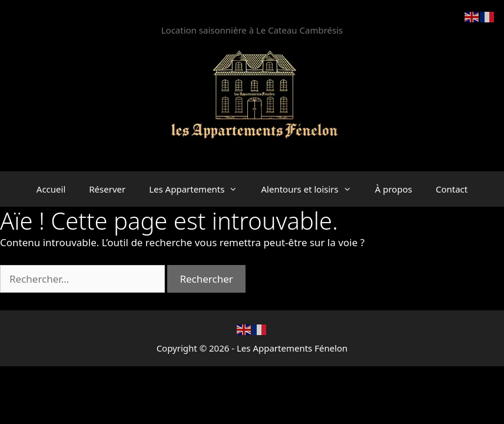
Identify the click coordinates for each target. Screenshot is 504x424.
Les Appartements (199, 189)
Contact (452, 189)
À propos (394, 189)
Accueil (51, 189)
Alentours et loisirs (312, 189)
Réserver (107, 189)
